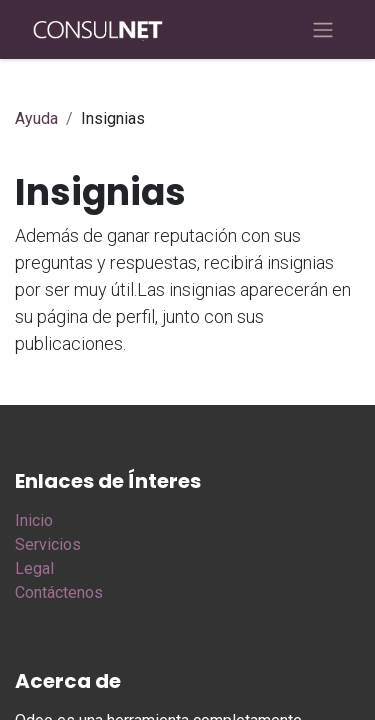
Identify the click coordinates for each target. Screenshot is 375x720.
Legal (34, 568)
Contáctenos (59, 592)
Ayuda (36, 118)
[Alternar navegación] (323, 29)
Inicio (34, 520)
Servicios (48, 544)
